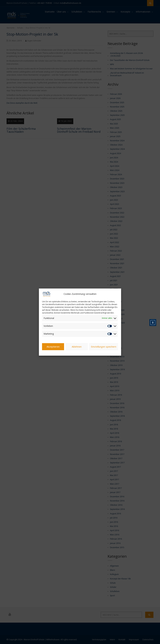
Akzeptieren (53, 347)
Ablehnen (77, 347)
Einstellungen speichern (104, 347)
